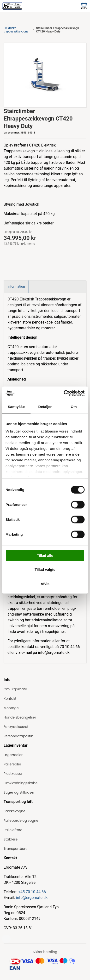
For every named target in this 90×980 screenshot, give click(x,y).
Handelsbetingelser (20, 717)
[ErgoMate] (12, 6)
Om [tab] (74, 406)
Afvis (45, 583)
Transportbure (16, 849)
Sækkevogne (15, 811)
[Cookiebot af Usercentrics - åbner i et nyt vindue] (64, 393)
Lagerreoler (13, 755)
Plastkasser (13, 774)
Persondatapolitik (18, 736)
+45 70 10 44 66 (32, 892)
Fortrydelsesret (16, 727)
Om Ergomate (15, 689)
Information (16, 286)
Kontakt (10, 699)
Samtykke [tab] (16, 406)
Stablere (11, 839)
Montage (11, 708)
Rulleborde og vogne (21, 821)
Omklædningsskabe (21, 783)
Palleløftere (13, 830)
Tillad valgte (45, 570)
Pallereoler (12, 764)
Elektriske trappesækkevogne (16, 30)
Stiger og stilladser (19, 792)
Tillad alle (45, 555)
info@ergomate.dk (32, 898)
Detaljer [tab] (45, 406)
